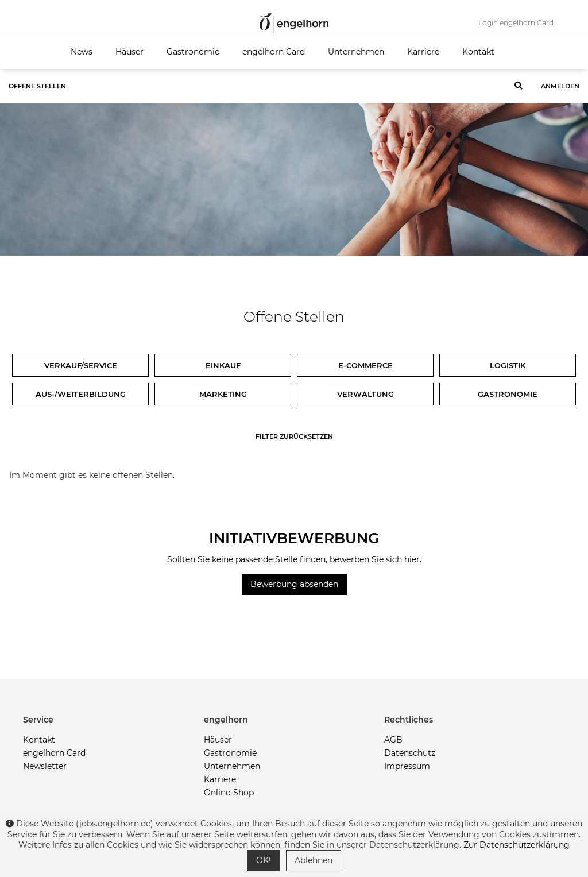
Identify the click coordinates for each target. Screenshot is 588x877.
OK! (264, 860)
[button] (113, 720)
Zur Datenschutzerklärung (517, 845)
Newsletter (45, 766)
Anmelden (560, 86)
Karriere (423, 52)
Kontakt (478, 52)
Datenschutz (410, 753)
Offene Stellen (37, 86)
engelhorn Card (274, 52)
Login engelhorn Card (516, 23)
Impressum (407, 766)
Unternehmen (356, 52)
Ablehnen (314, 860)
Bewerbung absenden (294, 584)
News (82, 52)
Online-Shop (229, 793)
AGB (393, 740)
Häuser (129, 52)
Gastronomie (193, 52)
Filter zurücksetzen (294, 436)
